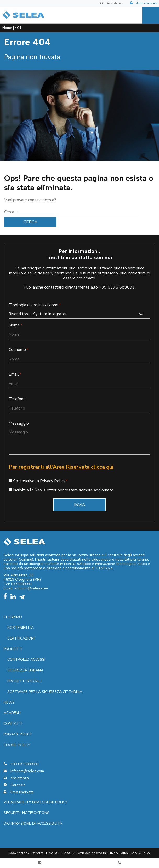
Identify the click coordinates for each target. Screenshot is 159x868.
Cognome (18, 350)
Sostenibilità (21, 628)
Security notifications (27, 813)
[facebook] (7, 598)
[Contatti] (40, 863)
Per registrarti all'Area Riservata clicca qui (61, 467)
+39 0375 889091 (117, 287)
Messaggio (19, 424)
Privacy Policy (118, 853)
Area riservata (144, 3)
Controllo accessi (26, 660)
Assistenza (112, 3)
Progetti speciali (24, 681)
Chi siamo (13, 617)
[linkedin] (14, 598)
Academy (12, 713)
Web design (86, 853)
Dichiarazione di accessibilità (33, 823)
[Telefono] (119, 863)
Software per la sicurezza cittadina (45, 692)
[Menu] (151, 15)
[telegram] (23, 598)
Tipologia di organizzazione (35, 305)
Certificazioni (21, 638)
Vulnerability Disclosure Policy (36, 802)
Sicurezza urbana (25, 670)
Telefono (17, 399)
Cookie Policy (17, 745)
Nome (15, 325)
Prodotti (13, 649)
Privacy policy (18, 734)
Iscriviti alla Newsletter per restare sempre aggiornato (63, 490)
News (9, 702)
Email (15, 374)
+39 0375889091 (21, 764)
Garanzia (15, 785)
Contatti (13, 724)
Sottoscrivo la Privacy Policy (39, 481)
